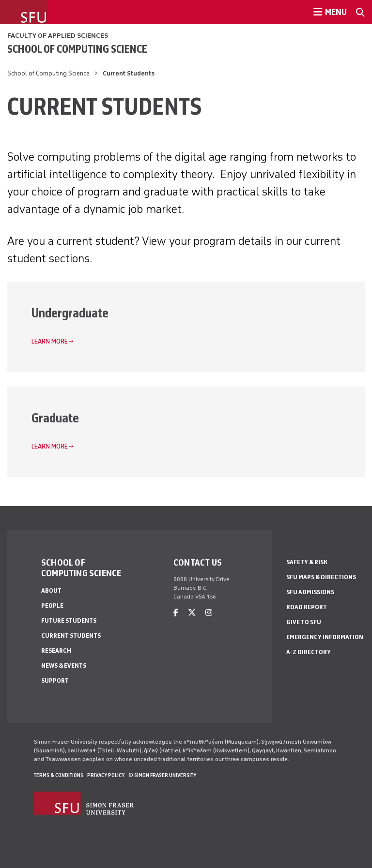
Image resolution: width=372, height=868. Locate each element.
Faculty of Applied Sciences (58, 36)
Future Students (69, 621)
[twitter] (192, 613)
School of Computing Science (77, 49)
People (52, 606)
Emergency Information (325, 637)
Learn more (50, 341)
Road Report (307, 607)
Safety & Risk (307, 562)
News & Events (64, 666)
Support (55, 681)
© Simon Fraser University (162, 775)
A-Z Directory (309, 652)
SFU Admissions (310, 592)
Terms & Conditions (59, 775)
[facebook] (176, 613)
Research (56, 651)
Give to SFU (304, 622)
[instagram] (209, 613)
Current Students (71, 636)
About (51, 591)
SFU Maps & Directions (321, 577)
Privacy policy (106, 775)
